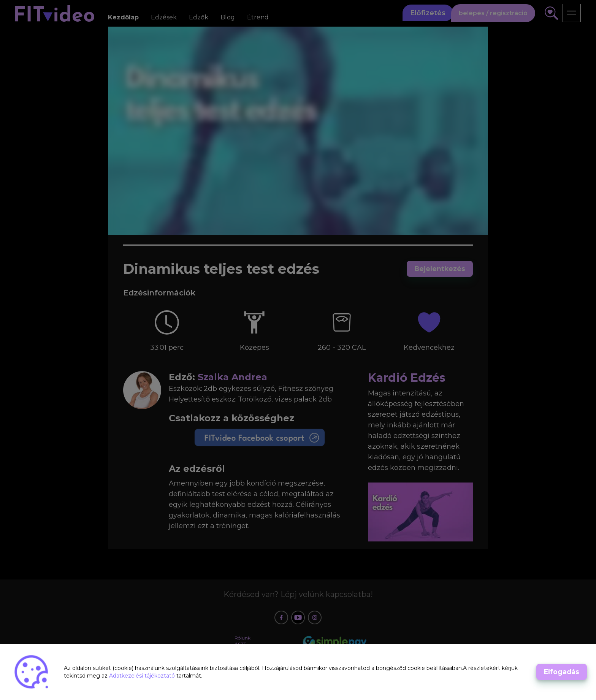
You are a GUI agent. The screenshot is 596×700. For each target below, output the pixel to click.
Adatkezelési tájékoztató (143, 676)
